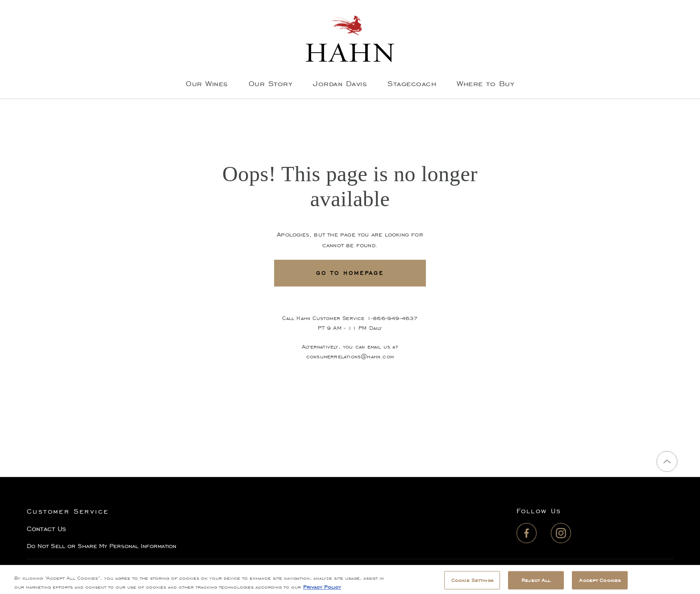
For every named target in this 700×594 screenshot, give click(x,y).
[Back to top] (667, 461)
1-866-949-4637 (392, 318)
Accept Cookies (600, 584)
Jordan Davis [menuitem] (340, 83)
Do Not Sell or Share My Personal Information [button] (102, 546)
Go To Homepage (350, 273)
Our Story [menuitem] (271, 83)
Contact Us (47, 529)
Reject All (536, 584)
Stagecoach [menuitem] (412, 83)
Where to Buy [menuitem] (485, 83)
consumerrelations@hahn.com (350, 356)
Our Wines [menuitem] (207, 83)
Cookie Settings (472, 584)
